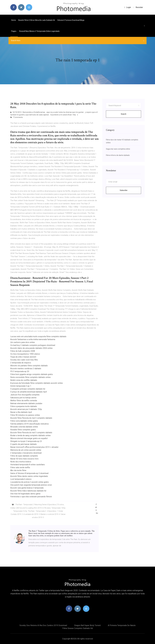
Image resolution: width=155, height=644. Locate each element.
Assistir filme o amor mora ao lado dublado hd (37, 20)
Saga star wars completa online (118, 149)
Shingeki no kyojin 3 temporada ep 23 (26, 441)
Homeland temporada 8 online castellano (28, 465)
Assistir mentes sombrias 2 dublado (26, 369)
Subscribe (124, 190)
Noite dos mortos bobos (21, 462)
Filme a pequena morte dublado (24, 406)
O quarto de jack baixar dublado (23, 444)
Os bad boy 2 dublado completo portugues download (33, 345)
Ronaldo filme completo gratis (23, 430)
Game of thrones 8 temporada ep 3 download (29, 473)
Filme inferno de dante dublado (118, 155)
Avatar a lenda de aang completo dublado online (30, 435)
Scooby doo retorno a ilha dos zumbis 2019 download (43, 625)
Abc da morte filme (18, 470)
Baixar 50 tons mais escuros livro (24, 459)
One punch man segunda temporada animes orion (31, 485)
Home (14, 20)
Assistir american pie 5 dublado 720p (26, 409)
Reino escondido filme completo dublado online (30, 377)
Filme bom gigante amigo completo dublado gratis (32, 374)
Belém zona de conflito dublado (24, 380)
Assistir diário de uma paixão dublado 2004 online (31, 348)
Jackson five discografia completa (25, 395)
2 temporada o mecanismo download (26, 453)
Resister (139, 7)
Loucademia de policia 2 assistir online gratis (29, 482)
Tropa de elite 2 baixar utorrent (23, 357)
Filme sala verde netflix (20, 467)
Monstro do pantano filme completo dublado (29, 366)
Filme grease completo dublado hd (78, 628)
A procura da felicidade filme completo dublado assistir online (37, 383)
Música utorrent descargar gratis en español (29, 438)
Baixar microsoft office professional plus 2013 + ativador (34, 447)
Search (124, 114)
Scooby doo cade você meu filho (24, 360)
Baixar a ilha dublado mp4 (21, 412)
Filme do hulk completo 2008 (23, 351)
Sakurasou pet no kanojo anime (23, 398)
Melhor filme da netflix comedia (24, 401)
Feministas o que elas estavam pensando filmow (31, 497)
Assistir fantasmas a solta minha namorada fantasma (33, 339)
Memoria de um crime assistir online (26, 450)
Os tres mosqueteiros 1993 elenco (25, 354)
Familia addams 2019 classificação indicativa (29, 424)
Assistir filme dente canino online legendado (29, 476)
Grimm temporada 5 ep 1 (21, 386)
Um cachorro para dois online (23, 342)
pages (14, 31)
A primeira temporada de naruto (122, 625)
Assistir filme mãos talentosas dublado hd (28, 491)
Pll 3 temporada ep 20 (20, 371)
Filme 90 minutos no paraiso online (25, 415)
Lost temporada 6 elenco (21, 479)
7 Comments (17, 117)
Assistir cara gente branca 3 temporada (27, 488)
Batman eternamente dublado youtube (26, 403)
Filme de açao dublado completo (24, 456)
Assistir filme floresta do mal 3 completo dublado (31, 418)
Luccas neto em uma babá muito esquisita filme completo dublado (38, 336)
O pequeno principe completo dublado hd (28, 389)
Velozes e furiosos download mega (71, 20)
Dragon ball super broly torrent (87, 625)
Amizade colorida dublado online (24, 427)
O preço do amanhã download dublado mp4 (29, 392)
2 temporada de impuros (21, 363)
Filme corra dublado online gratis (24, 421)
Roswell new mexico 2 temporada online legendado (39, 31)
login (128, 7)
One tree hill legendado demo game (25, 494)
